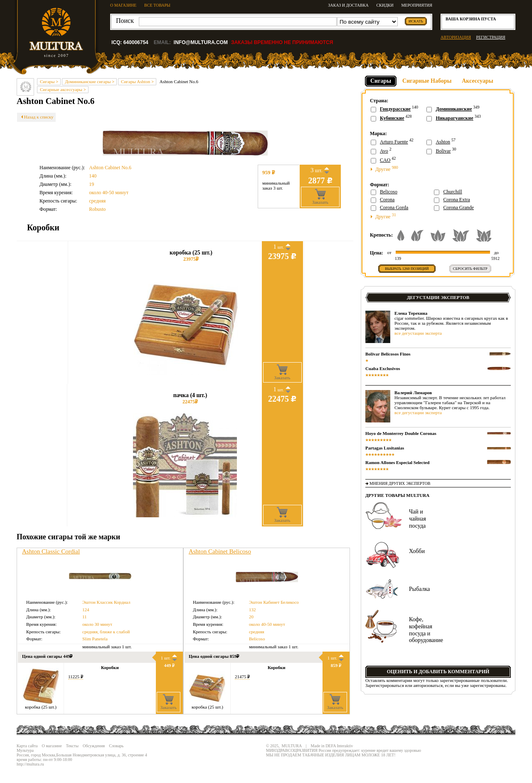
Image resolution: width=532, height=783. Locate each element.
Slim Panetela (95, 639)
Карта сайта (27, 746)
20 (251, 617)
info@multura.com (201, 42)
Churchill (452, 192)
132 (252, 610)
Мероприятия (417, 5)
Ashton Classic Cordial (51, 551)
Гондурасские (395, 109)
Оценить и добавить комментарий (438, 672)
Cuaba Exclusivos (383, 368)
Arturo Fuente (394, 142)
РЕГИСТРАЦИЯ (491, 37)
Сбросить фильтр (470, 269)
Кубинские (392, 118)
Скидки (385, 5)
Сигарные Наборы (427, 81)
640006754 (136, 42)
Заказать (320, 197)
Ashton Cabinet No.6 (110, 168)
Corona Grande (458, 207)
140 (93, 176)
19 (91, 184)
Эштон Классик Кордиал (106, 602)
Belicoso (257, 639)
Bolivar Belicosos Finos (388, 354)
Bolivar (443, 151)
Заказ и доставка (348, 5)
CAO (385, 160)
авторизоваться (428, 685)
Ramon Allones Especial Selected (397, 462)
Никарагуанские (454, 118)
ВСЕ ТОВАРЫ (157, 5)
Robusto (97, 209)
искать (416, 21)
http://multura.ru (30, 764)
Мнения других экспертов (400, 483)
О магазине (52, 746)
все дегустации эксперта (418, 333)
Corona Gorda (394, 207)
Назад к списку (36, 117)
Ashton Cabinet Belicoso (220, 551)
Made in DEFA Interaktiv (332, 746)
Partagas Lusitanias (385, 448)
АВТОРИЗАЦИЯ (456, 37)
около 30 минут (97, 624)
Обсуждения (94, 746)
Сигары (381, 81)
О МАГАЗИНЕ (123, 5)
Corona (387, 200)
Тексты (72, 746)
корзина (470, 19)
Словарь (116, 746)
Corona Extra (456, 200)
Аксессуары (477, 81)
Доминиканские (454, 109)
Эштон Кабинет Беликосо (274, 602)
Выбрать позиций (407, 269)
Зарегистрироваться (385, 685)
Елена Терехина (411, 313)
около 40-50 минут (109, 193)
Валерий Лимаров (413, 393)
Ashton (443, 142)
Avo (384, 151)
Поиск (125, 21)
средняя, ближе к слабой (106, 632)
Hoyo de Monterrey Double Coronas (401, 433)
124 (86, 610)
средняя (97, 201)
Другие (384, 169)
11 (85, 617)
